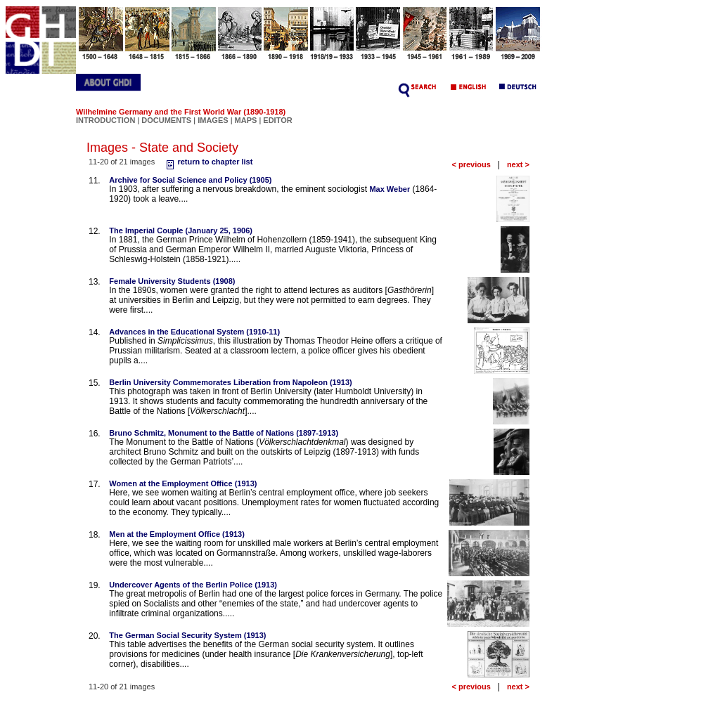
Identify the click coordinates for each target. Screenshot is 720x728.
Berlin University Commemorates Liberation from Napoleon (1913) (230, 382)
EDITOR (277, 120)
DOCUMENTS (166, 120)
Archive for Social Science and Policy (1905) (190, 180)
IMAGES (213, 120)
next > (518, 164)
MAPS (246, 120)
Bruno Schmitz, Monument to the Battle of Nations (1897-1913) (224, 433)
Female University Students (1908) (172, 281)
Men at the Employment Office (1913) (177, 534)
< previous (471, 164)
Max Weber (390, 189)
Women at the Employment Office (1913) (183, 483)
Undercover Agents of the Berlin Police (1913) (193, 585)
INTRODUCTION (105, 120)
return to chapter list (208, 162)
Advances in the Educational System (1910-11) (194, 332)
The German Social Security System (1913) (187, 635)
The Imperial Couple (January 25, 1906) (181, 230)
